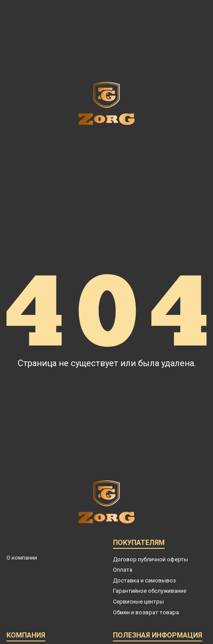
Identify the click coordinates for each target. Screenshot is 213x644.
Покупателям (139, 544)
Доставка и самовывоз (144, 580)
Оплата (123, 570)
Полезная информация (158, 636)
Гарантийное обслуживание (150, 591)
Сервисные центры (138, 602)
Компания (26, 636)
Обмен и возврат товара (146, 612)
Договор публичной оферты (150, 559)
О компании (22, 558)
